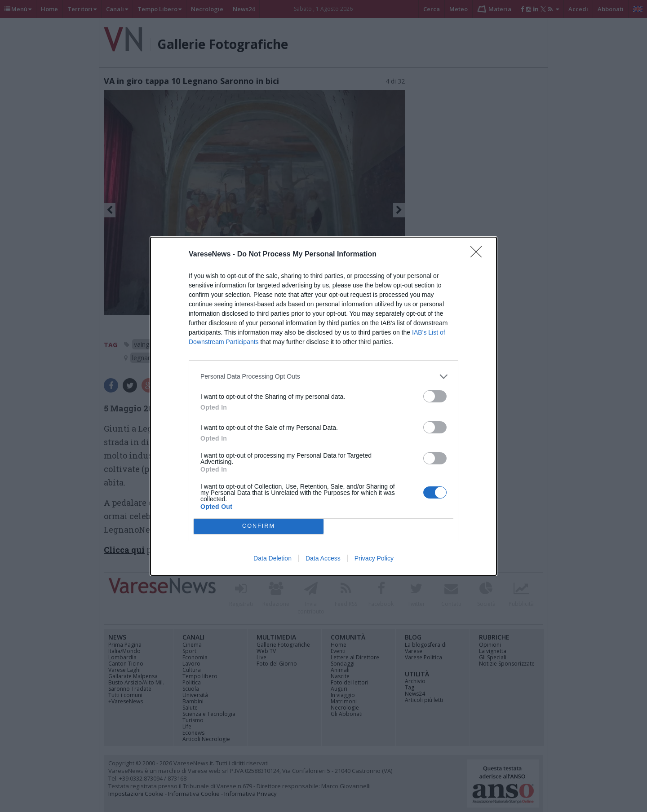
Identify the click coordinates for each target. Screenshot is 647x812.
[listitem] (323, 377)
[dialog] (323, 406)
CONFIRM (259, 526)
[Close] (479, 255)
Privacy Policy (374, 558)
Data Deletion (273, 558)
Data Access (323, 558)
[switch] (435, 396)
